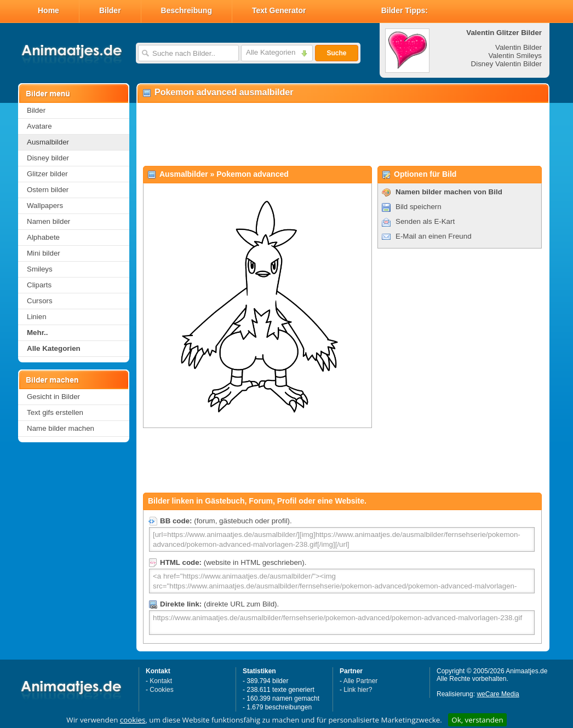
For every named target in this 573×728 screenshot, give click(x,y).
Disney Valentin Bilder (506, 64)
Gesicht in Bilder (53, 397)
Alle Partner (361, 681)
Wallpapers (45, 206)
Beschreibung (187, 10)
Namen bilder (48, 221)
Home (48, 10)
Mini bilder (44, 253)
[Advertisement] (342, 135)
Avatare (39, 126)
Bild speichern (419, 207)
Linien (37, 317)
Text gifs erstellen (55, 412)
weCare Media (498, 694)
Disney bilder (48, 158)
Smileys (40, 269)
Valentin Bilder (518, 47)
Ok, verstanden (477, 720)
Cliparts (39, 285)
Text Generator (279, 10)
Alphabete (43, 237)
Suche (336, 53)
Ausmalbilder (48, 142)
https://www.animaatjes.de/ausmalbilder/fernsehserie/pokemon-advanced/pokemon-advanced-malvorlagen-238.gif (342, 623)
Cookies (161, 690)
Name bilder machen (61, 428)
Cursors (40, 301)
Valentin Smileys (515, 56)
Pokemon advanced (253, 174)
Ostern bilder (48, 190)
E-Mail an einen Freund (434, 236)
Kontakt (161, 681)
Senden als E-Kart (425, 221)
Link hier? (358, 690)
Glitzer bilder (47, 174)
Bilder (110, 10)
